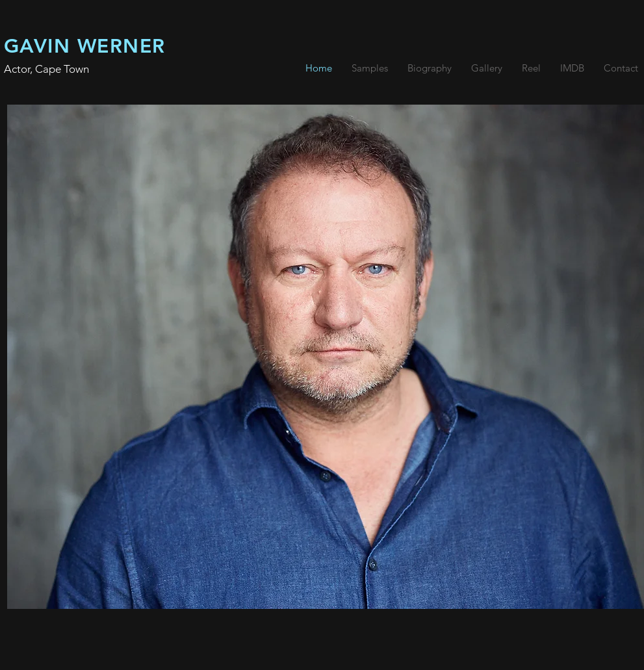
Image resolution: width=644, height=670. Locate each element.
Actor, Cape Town (46, 69)
